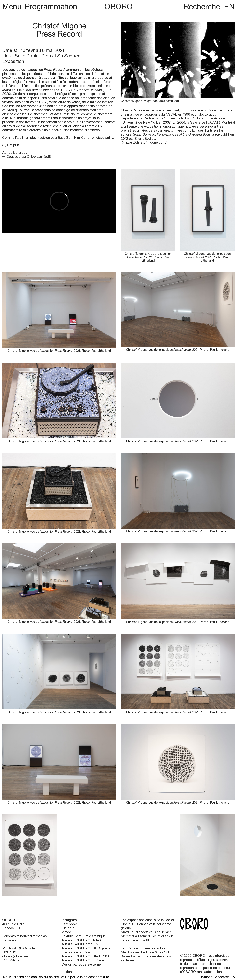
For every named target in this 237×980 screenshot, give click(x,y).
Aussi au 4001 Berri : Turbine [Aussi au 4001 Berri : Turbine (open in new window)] (83, 960)
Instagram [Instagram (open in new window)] (69, 920)
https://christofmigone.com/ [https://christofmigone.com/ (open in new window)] (146, 142)
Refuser (206, 977)
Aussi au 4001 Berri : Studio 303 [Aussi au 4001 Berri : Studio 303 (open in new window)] (85, 956)
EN (229, 6)
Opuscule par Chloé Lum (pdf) (29, 156)
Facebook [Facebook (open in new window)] (69, 924)
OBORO (118, 6)
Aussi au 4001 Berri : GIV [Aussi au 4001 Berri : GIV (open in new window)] (80, 944)
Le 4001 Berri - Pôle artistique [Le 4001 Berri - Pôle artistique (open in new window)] (84, 936)
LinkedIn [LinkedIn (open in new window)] (68, 928)
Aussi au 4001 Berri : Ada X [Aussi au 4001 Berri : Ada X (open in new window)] (82, 940)
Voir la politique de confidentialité (85, 977)
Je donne (68, 972)
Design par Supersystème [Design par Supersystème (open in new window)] (81, 964)
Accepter (222, 977)
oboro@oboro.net (16, 956)
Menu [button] (13, 6)
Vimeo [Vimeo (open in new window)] (66, 932)
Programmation (51, 6)
